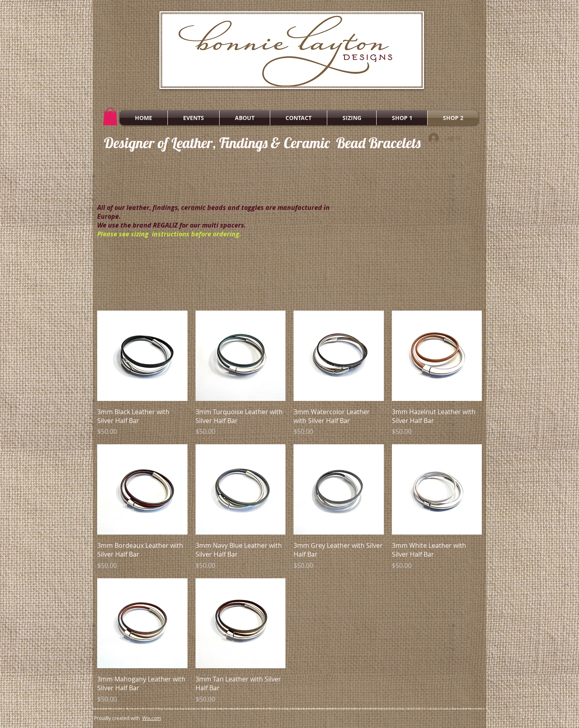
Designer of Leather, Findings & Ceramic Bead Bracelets (262, 143)
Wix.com (152, 718)
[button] (110, 116)
